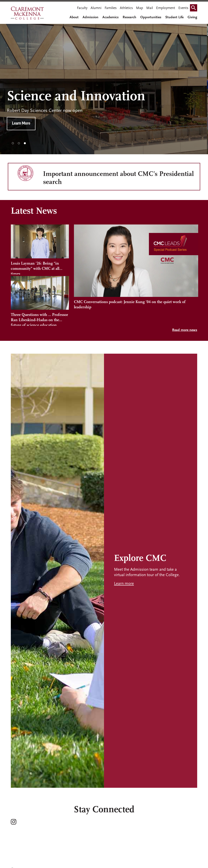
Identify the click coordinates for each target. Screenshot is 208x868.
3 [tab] (25, 143)
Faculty (82, 8)
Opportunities (151, 17)
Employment (166, 8)
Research (129, 17)
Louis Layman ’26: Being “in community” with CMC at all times (35, 268)
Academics (111, 17)
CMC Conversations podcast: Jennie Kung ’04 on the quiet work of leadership (130, 305)
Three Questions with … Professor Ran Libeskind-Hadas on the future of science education (39, 319)
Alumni (96, 8)
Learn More (25, 124)
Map (140, 8)
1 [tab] (13, 143)
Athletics (126, 8)
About (74, 17)
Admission (90, 17)
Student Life (174, 17)
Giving (192, 17)
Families (111, 8)
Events (183, 8)
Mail (150, 8)
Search (194, 7)
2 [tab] (19, 143)
